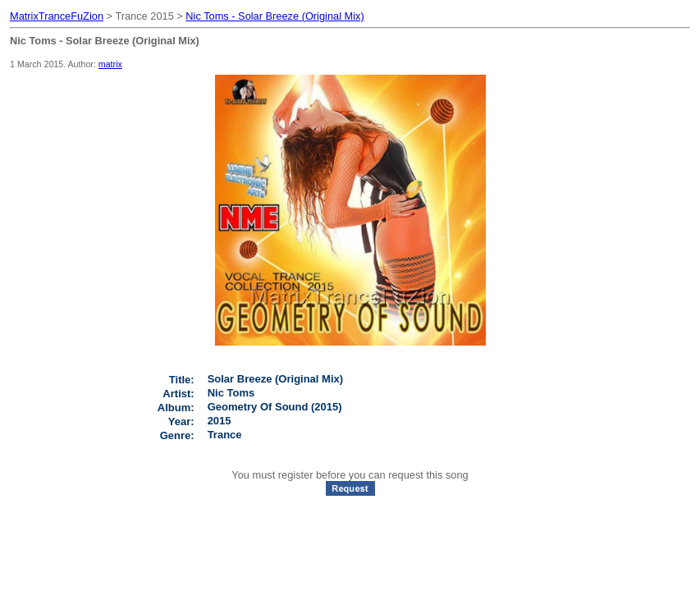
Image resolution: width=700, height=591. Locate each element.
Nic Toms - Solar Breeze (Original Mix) (275, 16)
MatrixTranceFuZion (57, 16)
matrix (110, 64)
